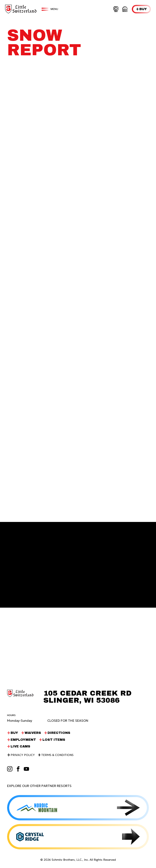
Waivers (33, 733)
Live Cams (20, 746)
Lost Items (54, 740)
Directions (59, 733)
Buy (143, 9)
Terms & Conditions (57, 755)
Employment (23, 740)
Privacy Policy (23, 755)
